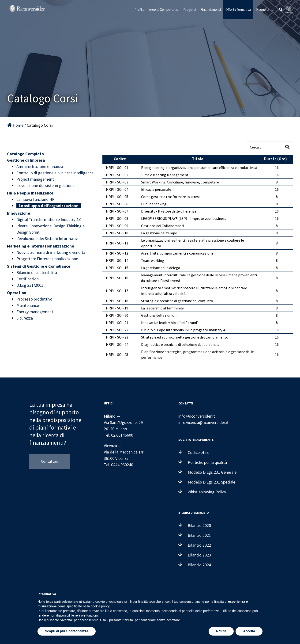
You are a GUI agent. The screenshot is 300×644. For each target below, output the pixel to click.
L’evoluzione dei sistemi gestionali (46, 185)
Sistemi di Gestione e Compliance (39, 266)
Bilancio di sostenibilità (37, 272)
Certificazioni (28, 279)
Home (15, 125)
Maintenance (28, 305)
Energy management (35, 312)
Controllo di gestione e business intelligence (55, 173)
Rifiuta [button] (221, 631)
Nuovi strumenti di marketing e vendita (51, 252)
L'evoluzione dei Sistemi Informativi (47, 238)
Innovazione (19, 213)
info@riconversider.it (197, 416)
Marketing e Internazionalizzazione (41, 246)
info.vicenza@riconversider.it (203, 422)
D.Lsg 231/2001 (30, 285)
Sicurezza (25, 318)
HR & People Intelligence (30, 193)
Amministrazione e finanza (40, 166)
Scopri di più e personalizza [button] (67, 631)
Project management (35, 179)
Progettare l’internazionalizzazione (47, 259)
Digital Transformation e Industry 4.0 (49, 219)
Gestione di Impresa (26, 160)
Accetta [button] (249, 631)
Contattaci (50, 461)
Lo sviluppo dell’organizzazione (49, 206)
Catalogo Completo (25, 154)
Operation (17, 293)
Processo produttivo (34, 299)
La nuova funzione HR (36, 199)
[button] (281, 9)
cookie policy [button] (100, 606)
